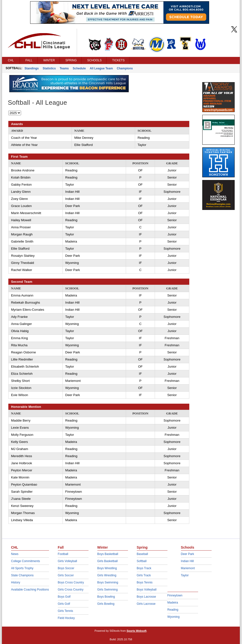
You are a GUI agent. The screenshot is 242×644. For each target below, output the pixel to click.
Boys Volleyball (147, 590)
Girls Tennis (65, 611)
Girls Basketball (108, 561)
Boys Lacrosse (146, 597)
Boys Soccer (66, 568)
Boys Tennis (145, 582)
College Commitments (25, 561)
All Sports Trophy (22, 568)
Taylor (185, 575)
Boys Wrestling (107, 568)
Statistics (49, 68)
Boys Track (144, 568)
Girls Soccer (66, 575)
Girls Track (144, 575)
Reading (173, 610)
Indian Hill (187, 561)
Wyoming (174, 617)
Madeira (173, 603)
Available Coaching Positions (30, 590)
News (15, 554)
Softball (142, 561)
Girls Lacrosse (146, 604)
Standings (32, 68)
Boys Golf (64, 597)
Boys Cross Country (71, 582)
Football (63, 554)
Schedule (79, 68)
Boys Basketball (108, 554)
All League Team (101, 68)
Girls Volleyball (68, 561)
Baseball (142, 554)
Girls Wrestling (107, 575)
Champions (125, 68)
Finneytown (175, 595)
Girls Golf (64, 604)
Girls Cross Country (71, 590)
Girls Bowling (106, 604)
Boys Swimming (108, 582)
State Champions (22, 575)
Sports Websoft (136, 631)
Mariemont (188, 568)
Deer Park (188, 554)
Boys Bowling (106, 597)
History (16, 582)
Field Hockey (66, 618)
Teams (64, 68)
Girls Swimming (108, 590)
